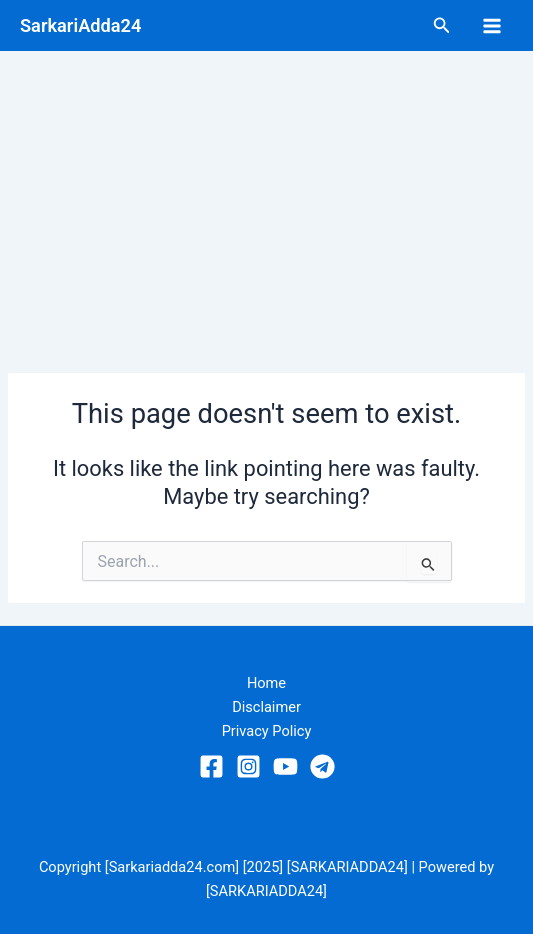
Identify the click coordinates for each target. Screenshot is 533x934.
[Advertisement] (266, 201)
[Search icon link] (442, 25)
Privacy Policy (267, 731)
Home (266, 683)
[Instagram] (248, 766)
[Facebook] (211, 766)
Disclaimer (266, 707)
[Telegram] (322, 766)
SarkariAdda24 (80, 25)
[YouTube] (285, 766)
